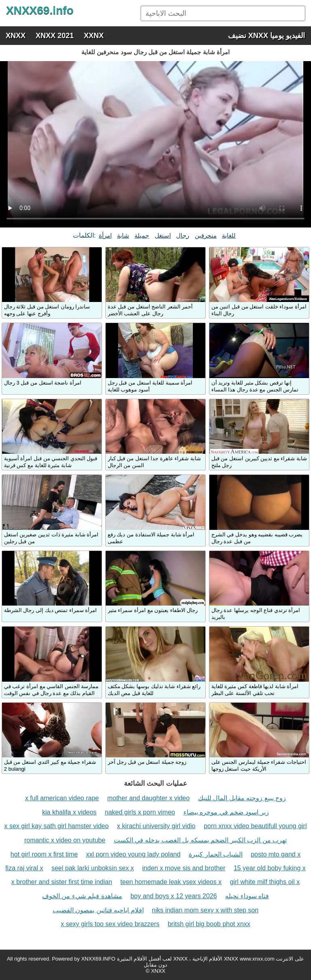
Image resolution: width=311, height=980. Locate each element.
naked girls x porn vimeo (140, 812)
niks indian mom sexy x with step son (205, 910)
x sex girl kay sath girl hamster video (57, 826)
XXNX (94, 36)
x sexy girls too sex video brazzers (110, 924)
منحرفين (206, 235)
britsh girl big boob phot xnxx (209, 924)
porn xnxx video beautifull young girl (255, 826)
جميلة (142, 235)
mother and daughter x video (149, 798)
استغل (163, 235)
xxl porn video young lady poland (133, 854)
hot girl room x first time (44, 854)
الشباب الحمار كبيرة (216, 854)
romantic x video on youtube (65, 840)
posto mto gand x (276, 854)
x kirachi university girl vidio (156, 826)
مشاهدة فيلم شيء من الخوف (82, 896)
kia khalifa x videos (69, 812)
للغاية (229, 235)
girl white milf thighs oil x (265, 882)
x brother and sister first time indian (62, 882)
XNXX (16, 36)
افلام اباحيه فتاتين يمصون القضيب (98, 910)
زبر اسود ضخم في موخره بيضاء (226, 812)
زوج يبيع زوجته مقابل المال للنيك (242, 798)
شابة (123, 235)
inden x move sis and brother (184, 868)
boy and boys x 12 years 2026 (174, 896)
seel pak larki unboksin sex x (93, 868)
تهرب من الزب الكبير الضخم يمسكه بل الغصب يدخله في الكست (200, 840)
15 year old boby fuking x (270, 868)
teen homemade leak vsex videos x (171, 882)
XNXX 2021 (55, 36)
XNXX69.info (40, 10)
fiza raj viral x (24, 868)
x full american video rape (62, 798)
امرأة (105, 235)
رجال (183, 235)
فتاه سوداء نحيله (247, 896)
